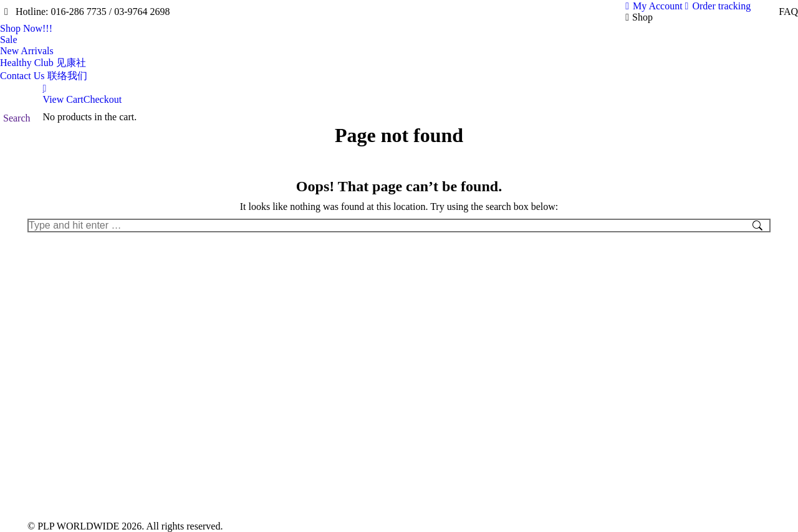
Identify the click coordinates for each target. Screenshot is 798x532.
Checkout (103, 99)
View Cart (63, 99)
